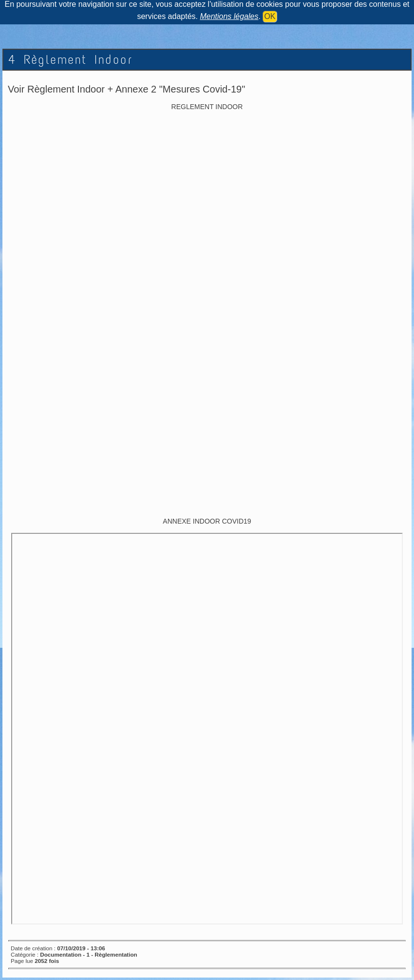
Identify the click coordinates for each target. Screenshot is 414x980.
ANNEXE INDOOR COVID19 (207, 521)
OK (270, 16)
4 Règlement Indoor (70, 60)
